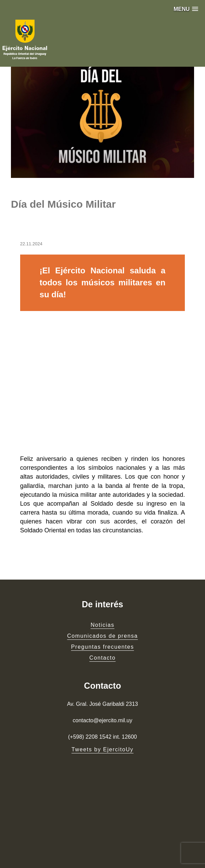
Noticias (102, 625)
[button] (186, 9)
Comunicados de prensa (102, 636)
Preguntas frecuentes (102, 647)
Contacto (103, 658)
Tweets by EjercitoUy (102, 749)
